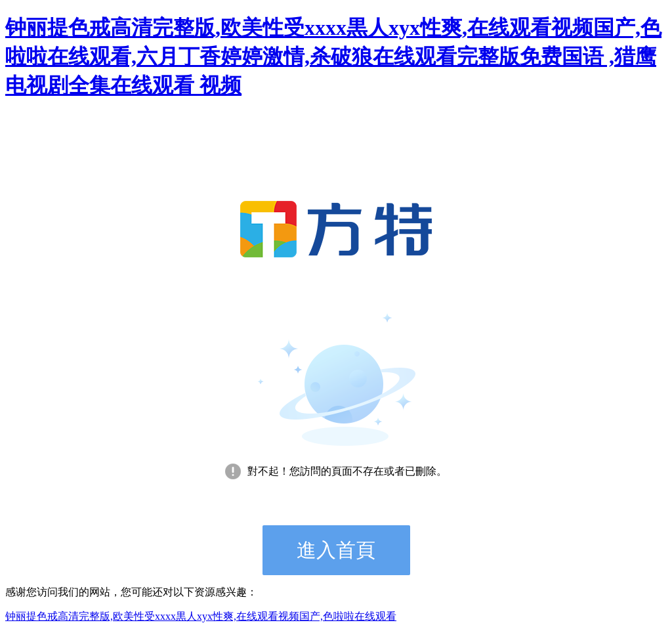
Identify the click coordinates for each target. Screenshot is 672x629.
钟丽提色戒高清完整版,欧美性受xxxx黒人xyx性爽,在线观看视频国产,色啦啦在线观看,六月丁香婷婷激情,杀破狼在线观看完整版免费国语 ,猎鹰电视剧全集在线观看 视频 (333, 56)
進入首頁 (336, 550)
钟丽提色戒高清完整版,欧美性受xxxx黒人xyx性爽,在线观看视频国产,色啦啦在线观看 (201, 616)
